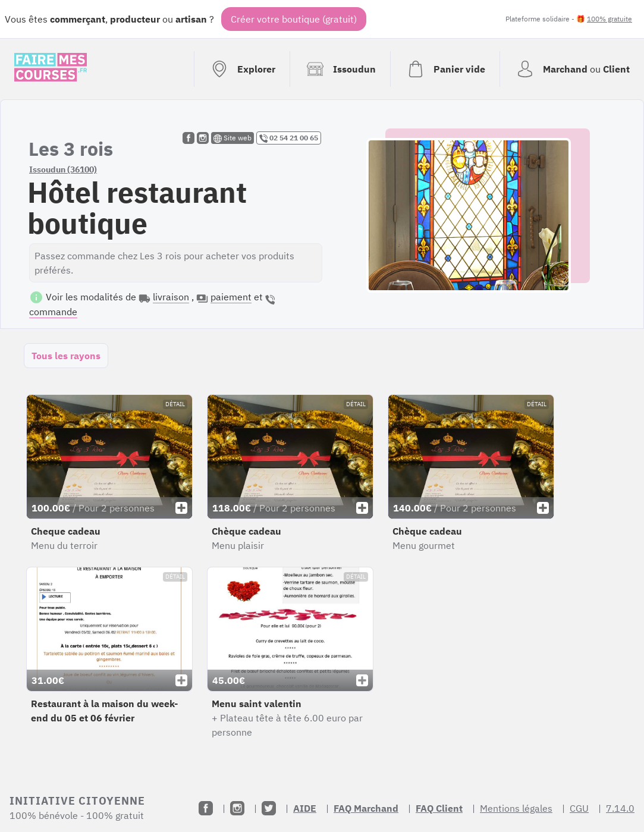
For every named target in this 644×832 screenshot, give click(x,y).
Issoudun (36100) (63, 169)
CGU (579, 808)
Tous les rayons (66, 356)
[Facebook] (206, 808)
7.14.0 (620, 808)
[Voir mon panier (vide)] (445, 69)
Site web (233, 138)
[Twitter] (269, 808)
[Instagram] (237, 808)
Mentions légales (516, 808)
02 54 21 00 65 (289, 138)
